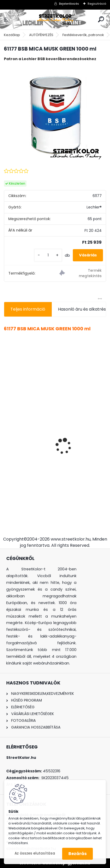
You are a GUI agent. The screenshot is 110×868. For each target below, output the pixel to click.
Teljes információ (28, 309)
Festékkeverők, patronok (83, 35)
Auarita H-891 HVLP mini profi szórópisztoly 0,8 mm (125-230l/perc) (55, 467)
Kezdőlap (12, 35)
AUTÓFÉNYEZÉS (41, 35)
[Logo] (55, 20)
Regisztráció (97, 4)
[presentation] (7, 437)
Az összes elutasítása (35, 853)
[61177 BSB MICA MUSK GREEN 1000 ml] (55, 114)
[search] (101, 19)
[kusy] (48, 255)
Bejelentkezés (69, 4)
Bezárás (77, 854)
